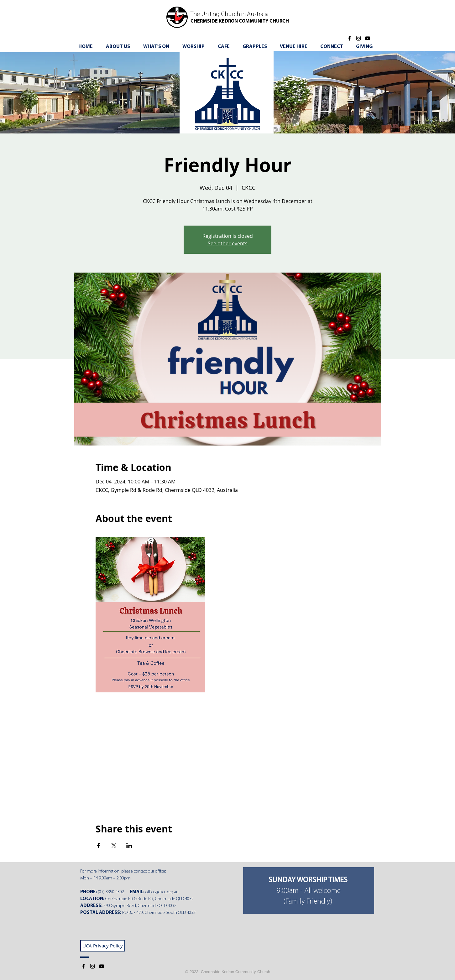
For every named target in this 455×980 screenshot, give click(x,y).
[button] (158, 47)
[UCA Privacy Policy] (103, 946)
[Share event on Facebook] (99, 846)
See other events (228, 243)
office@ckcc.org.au (162, 892)
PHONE (88, 892)
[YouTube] (368, 38)
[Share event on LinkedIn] (129, 846)
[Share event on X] (114, 846)
